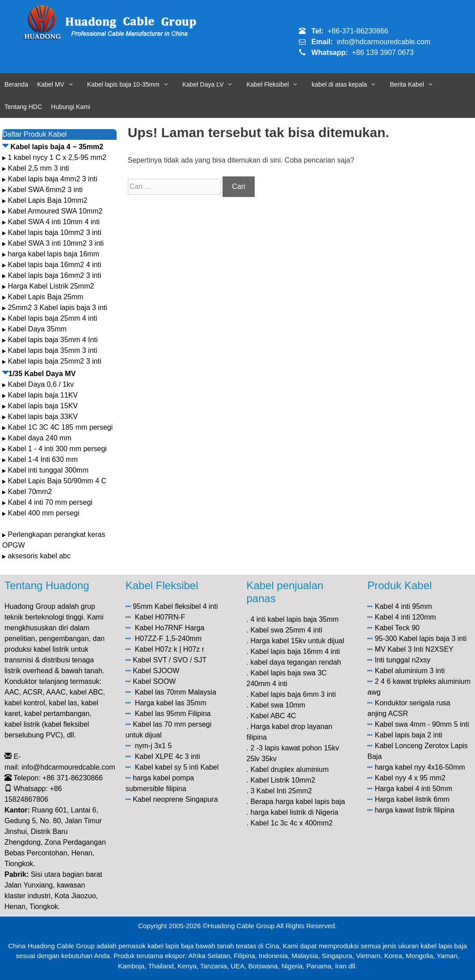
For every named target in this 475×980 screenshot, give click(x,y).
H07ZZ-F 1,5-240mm (168, 639)
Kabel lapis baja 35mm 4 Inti (53, 340)
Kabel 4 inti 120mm (406, 617)
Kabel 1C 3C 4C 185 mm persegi (60, 427)
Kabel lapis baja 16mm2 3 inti (54, 275)
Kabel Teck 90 (397, 628)
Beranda (16, 84)
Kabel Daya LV (212, 84)
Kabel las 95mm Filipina (173, 714)
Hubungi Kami (71, 107)
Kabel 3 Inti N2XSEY (420, 649)
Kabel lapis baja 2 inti (409, 735)
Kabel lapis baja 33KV (43, 417)
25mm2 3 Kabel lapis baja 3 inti (57, 308)
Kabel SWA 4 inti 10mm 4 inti (54, 222)
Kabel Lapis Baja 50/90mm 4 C (57, 481)
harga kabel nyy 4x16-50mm (420, 767)
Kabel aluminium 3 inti (410, 671)
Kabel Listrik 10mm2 (283, 780)
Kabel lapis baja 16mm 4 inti (295, 651)
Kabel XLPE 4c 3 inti (168, 756)
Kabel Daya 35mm (37, 329)
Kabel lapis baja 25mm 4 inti (52, 318)
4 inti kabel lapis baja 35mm (294, 619)
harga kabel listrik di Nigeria (294, 812)
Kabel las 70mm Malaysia (176, 692)
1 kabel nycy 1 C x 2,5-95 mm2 (57, 157)
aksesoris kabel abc (39, 556)
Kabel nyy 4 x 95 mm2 (410, 778)
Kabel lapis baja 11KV (43, 395)
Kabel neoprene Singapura (175, 799)
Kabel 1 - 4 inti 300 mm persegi (58, 449)
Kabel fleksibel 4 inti (186, 606)
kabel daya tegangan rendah (296, 662)
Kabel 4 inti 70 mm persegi (50, 502)
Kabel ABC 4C (273, 716)
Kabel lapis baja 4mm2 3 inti (52, 179)
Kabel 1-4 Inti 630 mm (44, 459)
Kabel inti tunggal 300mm (48, 470)
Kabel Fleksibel (277, 84)
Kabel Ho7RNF (159, 628)
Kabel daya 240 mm (39, 438)
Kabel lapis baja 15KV (43, 406)
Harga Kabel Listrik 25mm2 (51, 286)
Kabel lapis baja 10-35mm (132, 84)
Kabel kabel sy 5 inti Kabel (177, 767)
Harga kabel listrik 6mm (412, 799)
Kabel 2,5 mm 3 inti (38, 168)
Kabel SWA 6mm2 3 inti (45, 190)
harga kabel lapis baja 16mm (53, 254)
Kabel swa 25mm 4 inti (286, 630)
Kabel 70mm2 (30, 492)
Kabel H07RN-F (160, 617)
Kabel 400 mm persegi (43, 513)
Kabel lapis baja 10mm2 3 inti (54, 232)
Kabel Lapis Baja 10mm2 (47, 200)
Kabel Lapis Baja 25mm (45, 297)
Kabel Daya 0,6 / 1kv (41, 384)
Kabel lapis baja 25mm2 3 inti (54, 361)
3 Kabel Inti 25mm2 (281, 791)
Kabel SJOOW (156, 671)
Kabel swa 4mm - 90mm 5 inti (422, 724)
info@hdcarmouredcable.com (384, 42)
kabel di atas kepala (349, 84)
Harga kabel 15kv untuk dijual (297, 641)
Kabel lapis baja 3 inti (433, 639)
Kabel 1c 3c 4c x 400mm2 (291, 823)
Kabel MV (60, 84)
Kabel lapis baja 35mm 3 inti (52, 350)
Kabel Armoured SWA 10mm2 (55, 211)
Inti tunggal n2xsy (403, 660)
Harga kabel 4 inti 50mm (414, 789)
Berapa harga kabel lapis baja (298, 802)
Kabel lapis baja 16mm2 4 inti (54, 265)
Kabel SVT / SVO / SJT (170, 660)
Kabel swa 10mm (278, 705)
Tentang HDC (23, 107)
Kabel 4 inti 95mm (404, 606)
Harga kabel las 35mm (171, 703)
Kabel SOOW (154, 681)
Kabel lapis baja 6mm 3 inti (293, 694)
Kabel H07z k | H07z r (170, 649)
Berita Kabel (416, 84)
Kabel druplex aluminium (289, 769)
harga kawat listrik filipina (415, 810)
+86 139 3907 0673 (383, 52)
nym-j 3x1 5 (153, 746)
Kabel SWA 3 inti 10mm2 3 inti (56, 243)
